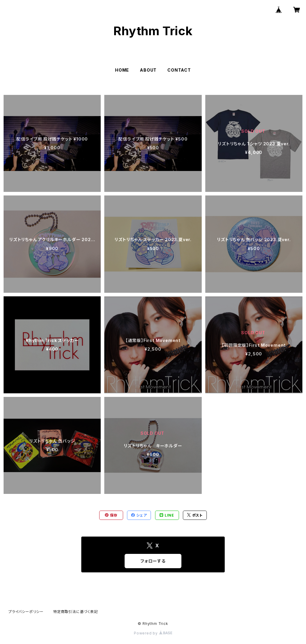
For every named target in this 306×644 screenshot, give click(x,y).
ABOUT (148, 70)
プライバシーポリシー (26, 612)
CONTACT (179, 70)
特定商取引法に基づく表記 (76, 612)
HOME (122, 70)
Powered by (153, 633)
